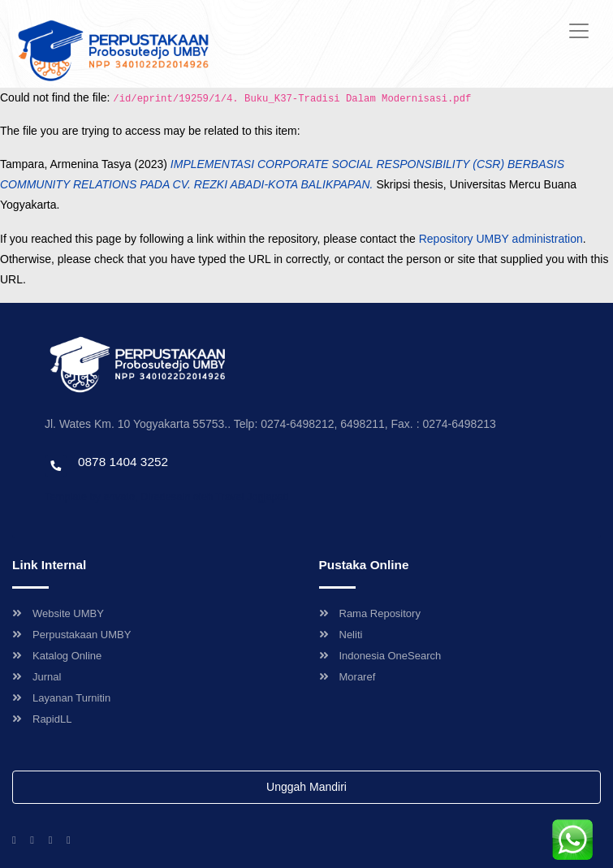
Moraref (348, 677)
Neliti (341, 635)
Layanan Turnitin (61, 698)
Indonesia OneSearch (380, 656)
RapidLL (42, 719)
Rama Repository (370, 613)
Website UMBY (58, 613)
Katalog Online (57, 656)
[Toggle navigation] (579, 31)
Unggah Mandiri (306, 787)
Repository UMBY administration (501, 239)
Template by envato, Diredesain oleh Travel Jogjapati (166, 497)
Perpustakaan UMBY (71, 635)
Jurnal (37, 677)
